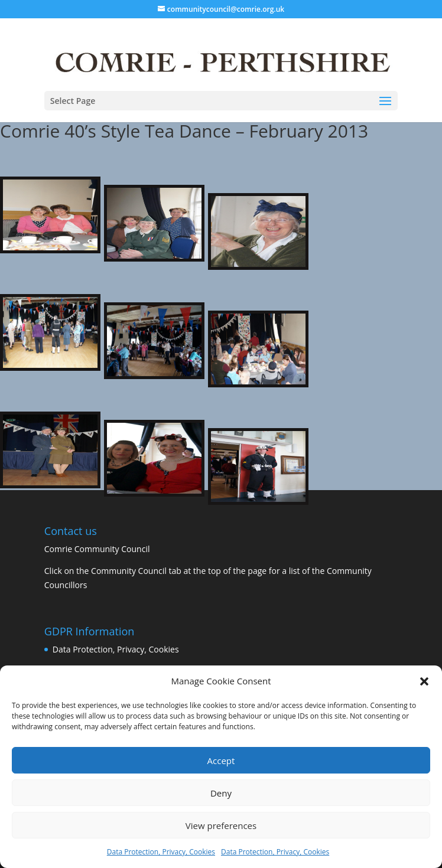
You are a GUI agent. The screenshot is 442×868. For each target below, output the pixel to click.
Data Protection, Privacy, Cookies (161, 852)
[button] (424, 681)
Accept (221, 761)
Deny (221, 793)
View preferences (221, 825)
